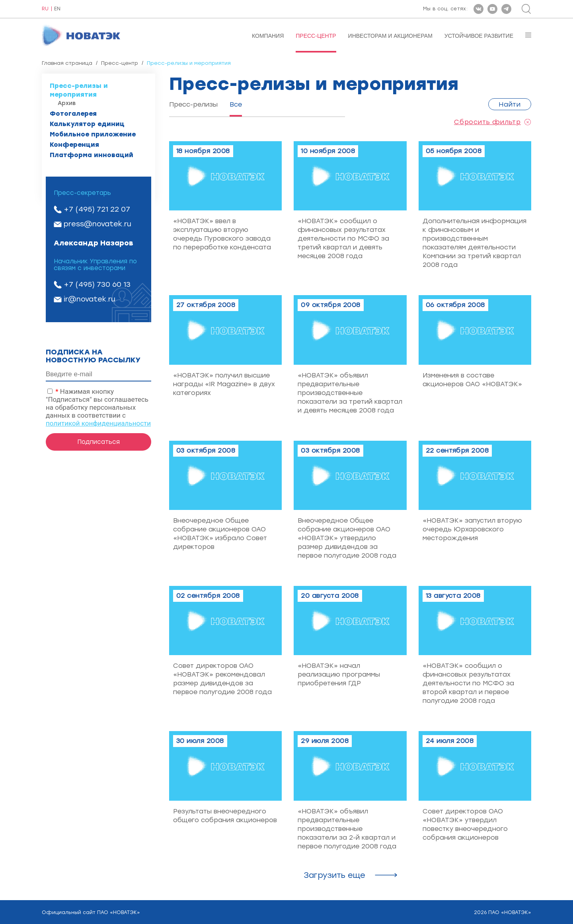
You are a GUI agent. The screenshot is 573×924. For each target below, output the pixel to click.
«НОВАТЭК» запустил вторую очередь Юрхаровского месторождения (472, 529)
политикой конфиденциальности (98, 423)
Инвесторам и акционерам (390, 36)
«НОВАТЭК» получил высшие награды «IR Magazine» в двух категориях (224, 384)
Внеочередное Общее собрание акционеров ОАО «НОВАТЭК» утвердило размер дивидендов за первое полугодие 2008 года (347, 538)
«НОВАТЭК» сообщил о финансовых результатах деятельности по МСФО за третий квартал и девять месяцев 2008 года (343, 238)
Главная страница (67, 63)
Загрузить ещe (334, 875)
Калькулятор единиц (87, 124)
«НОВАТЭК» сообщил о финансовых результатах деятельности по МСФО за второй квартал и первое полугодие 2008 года (468, 683)
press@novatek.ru (97, 224)
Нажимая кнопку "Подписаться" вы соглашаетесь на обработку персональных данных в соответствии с (98, 407)
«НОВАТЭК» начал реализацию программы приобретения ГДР (339, 674)
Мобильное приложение (93, 134)
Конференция (74, 145)
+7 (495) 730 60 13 (97, 284)
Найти (510, 104)
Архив (67, 103)
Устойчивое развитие (479, 36)
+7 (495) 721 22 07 (97, 209)
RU (45, 9)
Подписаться (98, 442)
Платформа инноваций (92, 155)
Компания (268, 36)
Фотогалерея (73, 114)
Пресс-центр (316, 36)
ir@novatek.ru (90, 299)
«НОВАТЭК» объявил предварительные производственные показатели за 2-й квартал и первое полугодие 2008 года (347, 829)
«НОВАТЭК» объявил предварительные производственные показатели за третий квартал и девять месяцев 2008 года (350, 393)
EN (57, 9)
